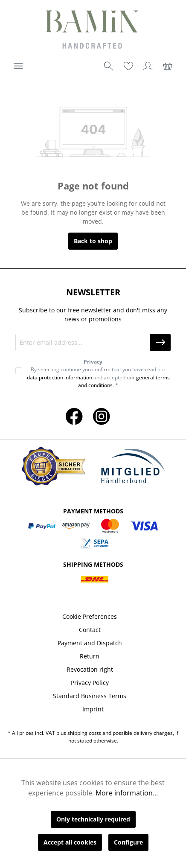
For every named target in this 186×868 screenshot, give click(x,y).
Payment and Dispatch (90, 643)
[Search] (109, 66)
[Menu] (18, 66)
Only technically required (93, 819)
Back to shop (93, 241)
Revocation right (90, 669)
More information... (127, 793)
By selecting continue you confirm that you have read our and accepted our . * (98, 377)
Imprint (93, 709)
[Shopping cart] (168, 66)
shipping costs (84, 733)
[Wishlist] (128, 66)
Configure (128, 842)
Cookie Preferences (90, 616)
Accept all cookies (70, 842)
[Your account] (148, 66)
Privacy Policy (90, 683)
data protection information (60, 377)
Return (90, 656)
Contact (90, 630)
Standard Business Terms (90, 696)
